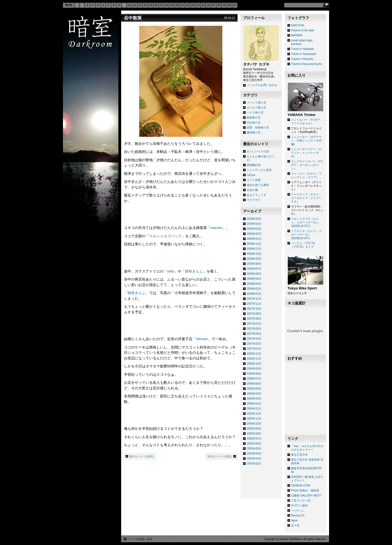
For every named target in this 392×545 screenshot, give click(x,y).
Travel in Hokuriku (302, 59)
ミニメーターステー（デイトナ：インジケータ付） (306, 153)
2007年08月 (254, 319)
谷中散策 (133, 18)
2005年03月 (254, 459)
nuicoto (216, 228)
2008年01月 (254, 294)
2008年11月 (254, 249)
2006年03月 (254, 399)
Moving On (298, 515)
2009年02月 (254, 234)
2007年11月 (254, 304)
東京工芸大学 (299, 455)
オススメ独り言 (256, 108)
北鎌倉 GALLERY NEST (306, 495)
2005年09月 (254, 429)
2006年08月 (254, 374)
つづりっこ (298, 510)
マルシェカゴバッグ (165, 236)
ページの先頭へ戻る (140, 539)
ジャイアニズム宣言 (259, 170)
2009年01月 (254, 239)
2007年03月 (254, 339)
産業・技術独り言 (258, 128)
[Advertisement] (261, 483)
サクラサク (254, 200)
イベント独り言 (256, 103)
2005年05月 (254, 449)
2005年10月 (254, 424)
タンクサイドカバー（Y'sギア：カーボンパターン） (307, 165)
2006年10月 (254, 364)
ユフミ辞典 (254, 180)
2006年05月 (254, 389)
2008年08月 (254, 264)
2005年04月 (254, 454)
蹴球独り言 (254, 133)
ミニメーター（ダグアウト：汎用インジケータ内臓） (306, 141)
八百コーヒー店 (301, 500)
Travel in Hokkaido (302, 49)
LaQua (251, 175)
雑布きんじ (194, 271)
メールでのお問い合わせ (262, 85)
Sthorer (202, 339)
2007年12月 (254, 299)
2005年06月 (254, 444)
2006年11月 (254, 359)
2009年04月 (254, 224)
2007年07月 (254, 324)
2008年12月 (254, 244)
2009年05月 (254, 219)
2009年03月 (254, 229)
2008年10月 (254, 254)
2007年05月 (254, 334)
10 (124, 5)
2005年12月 (254, 414)
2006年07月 (254, 379)
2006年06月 (254, 384)
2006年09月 (254, 369)
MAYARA (297, 35)
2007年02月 (254, 344)
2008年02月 (254, 289)
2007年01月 (254, 349)
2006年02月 (254, 404)
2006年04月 (254, 394)
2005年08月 (254, 434)
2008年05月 (254, 279)
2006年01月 (254, 409)
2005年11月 (254, 419)
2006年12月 (254, 354)
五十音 (295, 525)
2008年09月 (254, 259)
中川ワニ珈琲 (299, 505)
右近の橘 (252, 190)
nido (171, 271)
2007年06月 (254, 329)
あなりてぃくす (256, 195)
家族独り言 (254, 118)
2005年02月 (254, 464)
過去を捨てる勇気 (258, 185)
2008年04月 (254, 284)
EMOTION (298, 25)
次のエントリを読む (220, 456)
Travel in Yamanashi (304, 54)
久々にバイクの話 (258, 151)
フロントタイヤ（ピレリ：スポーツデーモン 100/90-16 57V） (305, 222)
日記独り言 (254, 123)
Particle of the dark (303, 30)
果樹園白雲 (254, 165)
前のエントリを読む (142, 456)
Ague (294, 520)
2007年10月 (254, 309)
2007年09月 (254, 314)
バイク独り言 (255, 113)
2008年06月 (254, 274)
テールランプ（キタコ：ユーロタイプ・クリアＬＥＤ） (306, 198)
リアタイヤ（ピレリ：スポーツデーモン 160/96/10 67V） (306, 235)
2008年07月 (254, 269)
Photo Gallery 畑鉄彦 (305, 490)
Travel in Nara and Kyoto (306, 64)
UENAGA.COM (301, 485)
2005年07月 (254, 439)
